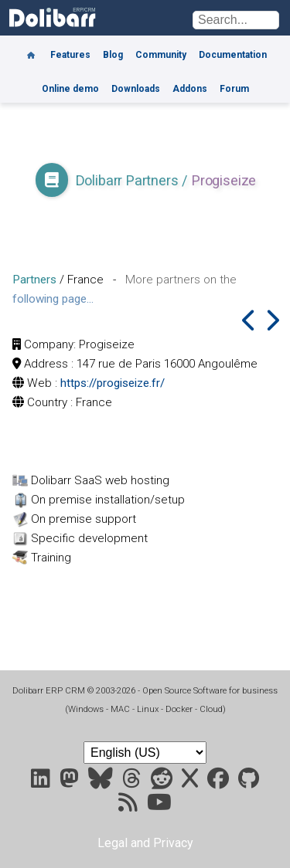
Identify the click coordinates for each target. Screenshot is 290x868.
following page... (53, 299)
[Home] (31, 49)
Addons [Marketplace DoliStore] (190, 89)
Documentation (233, 55)
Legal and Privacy (145, 843)
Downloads (136, 89)
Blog (113, 55)
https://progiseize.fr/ (113, 383)
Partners (34, 280)
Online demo (70, 89)
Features (70, 55)
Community (161, 55)
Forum (234, 89)
